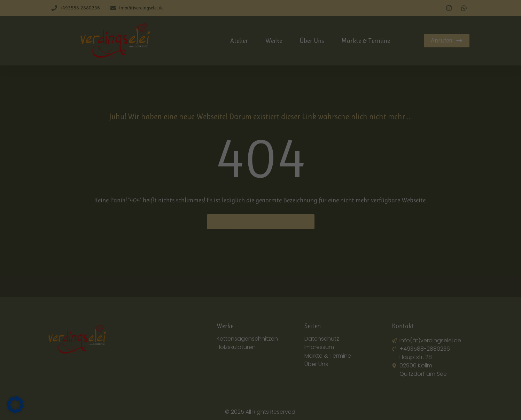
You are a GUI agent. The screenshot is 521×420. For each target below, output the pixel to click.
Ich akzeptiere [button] (260, 364)
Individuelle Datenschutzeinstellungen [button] (260, 405)
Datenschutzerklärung (309, 334)
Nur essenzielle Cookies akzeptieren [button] (260, 384)
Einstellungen (279, 341)
